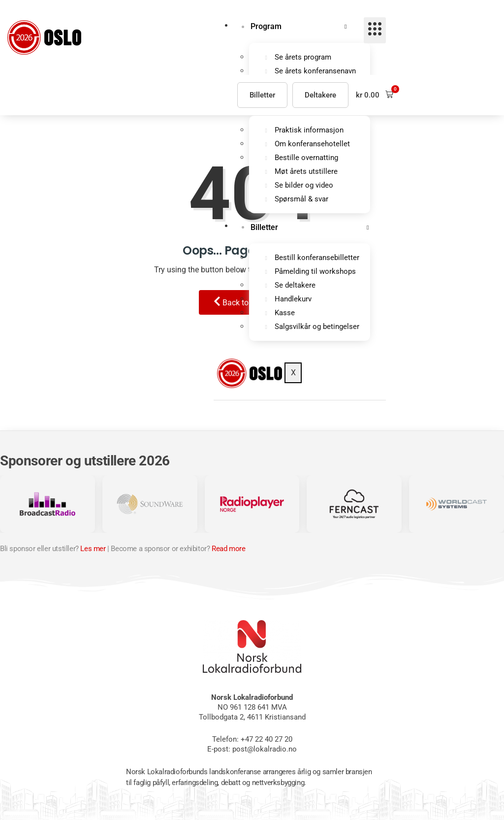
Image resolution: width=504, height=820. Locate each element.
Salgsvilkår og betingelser (317, 328)
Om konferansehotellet (312, 145)
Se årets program (303, 58)
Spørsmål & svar (301, 200)
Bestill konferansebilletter (317, 260)
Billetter (263, 229)
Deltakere (320, 95)
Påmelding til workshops (315, 273)
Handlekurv (293, 301)
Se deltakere (295, 287)
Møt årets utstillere (306, 172)
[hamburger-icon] (375, 30)
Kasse (285, 315)
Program (265, 27)
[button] (375, 95)
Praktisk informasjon (309, 131)
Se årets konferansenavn (315, 71)
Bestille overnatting (306, 159)
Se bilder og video (304, 186)
